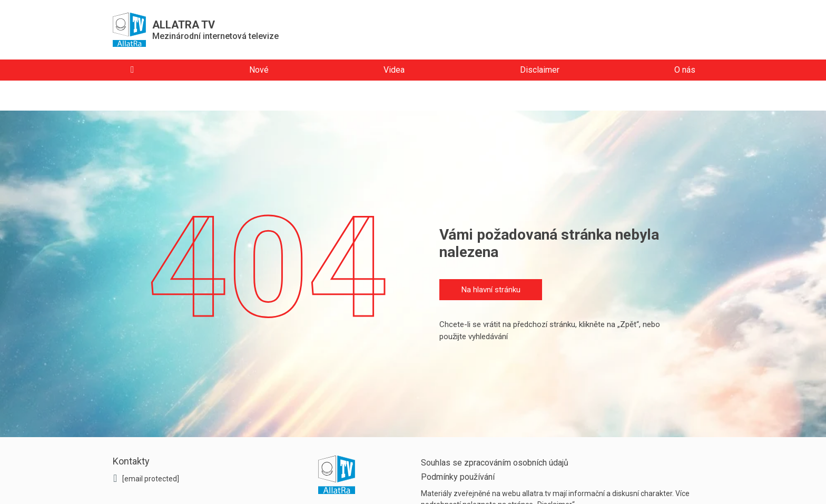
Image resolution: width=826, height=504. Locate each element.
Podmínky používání (458, 477)
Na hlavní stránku (491, 290)
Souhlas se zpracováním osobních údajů (495, 463)
